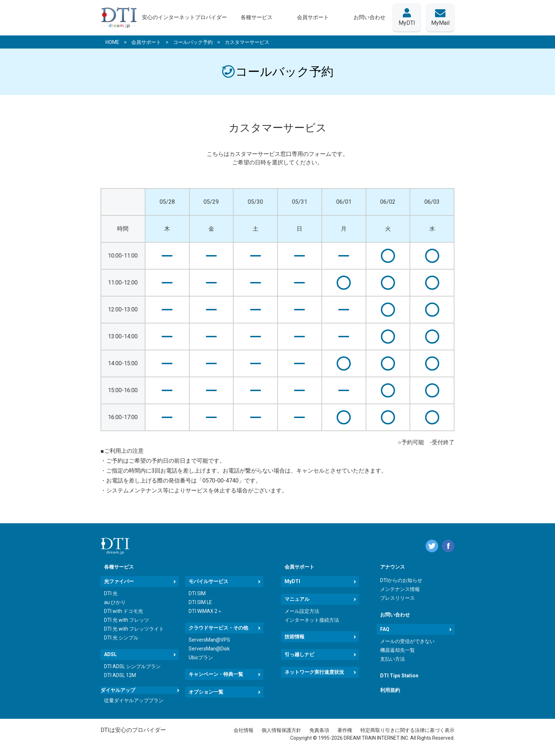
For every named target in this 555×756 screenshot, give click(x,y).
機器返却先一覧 (397, 650)
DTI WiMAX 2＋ (205, 611)
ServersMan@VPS (209, 640)
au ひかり (115, 602)
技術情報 (294, 637)
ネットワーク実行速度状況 (314, 672)
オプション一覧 (206, 692)
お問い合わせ (395, 615)
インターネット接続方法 (312, 620)
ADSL (110, 654)
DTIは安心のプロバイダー (133, 730)
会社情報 (244, 730)
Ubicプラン (201, 658)
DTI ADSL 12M (120, 675)
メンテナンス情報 (400, 589)
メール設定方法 (302, 611)
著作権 (345, 730)
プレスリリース (397, 598)
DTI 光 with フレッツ (127, 620)
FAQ (385, 629)
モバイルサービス (208, 581)
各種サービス (119, 567)
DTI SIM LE (200, 602)
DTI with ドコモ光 (124, 611)
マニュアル (297, 599)
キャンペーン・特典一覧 (216, 674)
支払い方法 (393, 659)
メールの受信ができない (407, 641)
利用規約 (390, 690)
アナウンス (393, 567)
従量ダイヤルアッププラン (134, 700)
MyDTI (292, 581)
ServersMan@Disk (209, 649)
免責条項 (319, 730)
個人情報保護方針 (281, 730)
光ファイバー (119, 581)
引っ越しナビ (299, 654)
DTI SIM (197, 593)
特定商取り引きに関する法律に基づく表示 (407, 730)
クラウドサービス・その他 (218, 628)
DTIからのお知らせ (401, 580)
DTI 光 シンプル (121, 638)
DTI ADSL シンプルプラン (132, 666)
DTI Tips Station (399, 676)
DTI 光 (111, 593)
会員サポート (299, 567)
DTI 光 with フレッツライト (134, 629)
